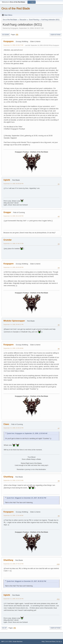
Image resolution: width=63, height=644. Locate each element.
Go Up (4, 628)
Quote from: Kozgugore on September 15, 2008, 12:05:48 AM (27, 433)
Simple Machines (17, 641)
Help (43, 641)
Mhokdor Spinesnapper (14, 321)
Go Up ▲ (59, 641)
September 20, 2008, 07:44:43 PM (13, 564)
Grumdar (8, 240)
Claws (6, 424)
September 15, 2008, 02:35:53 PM (13, 428)
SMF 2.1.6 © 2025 (7, 641)
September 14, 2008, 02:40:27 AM (13, 45)
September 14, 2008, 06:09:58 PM (13, 184)
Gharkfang (8, 477)
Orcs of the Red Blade (16, 8)
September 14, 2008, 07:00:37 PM (13, 244)
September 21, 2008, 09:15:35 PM (13, 599)
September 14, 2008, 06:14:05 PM (13, 216)
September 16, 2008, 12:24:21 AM (13, 480)
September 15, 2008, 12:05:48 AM (13, 348)
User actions (55, 35)
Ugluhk (7, 180)
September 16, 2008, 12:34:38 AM (13, 515)
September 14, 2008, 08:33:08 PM (13, 267)
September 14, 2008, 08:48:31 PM (13, 324)
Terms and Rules (50, 641)
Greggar (7, 212)
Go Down (6, 35)
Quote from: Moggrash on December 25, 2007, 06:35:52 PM (26, 498)
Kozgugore (8, 41)
